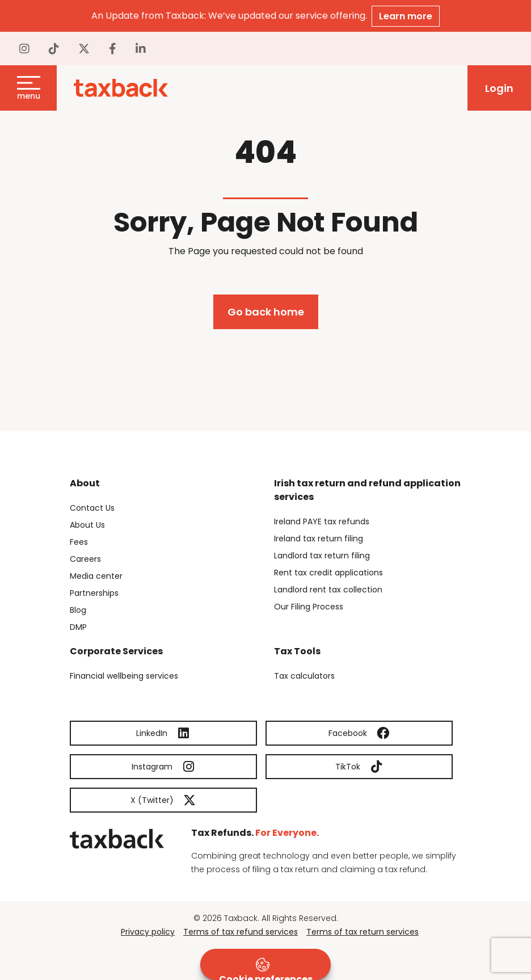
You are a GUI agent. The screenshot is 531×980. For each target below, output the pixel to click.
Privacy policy (148, 932)
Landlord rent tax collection (328, 590)
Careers (85, 559)
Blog (78, 610)
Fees (79, 542)
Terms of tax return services (363, 932)
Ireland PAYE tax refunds (322, 521)
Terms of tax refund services (241, 932)
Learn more (406, 16)
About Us (87, 525)
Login (499, 88)
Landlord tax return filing (322, 556)
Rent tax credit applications (328, 573)
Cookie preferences (266, 969)
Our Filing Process (309, 607)
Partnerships (94, 593)
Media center (96, 576)
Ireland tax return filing (319, 539)
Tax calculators (304, 676)
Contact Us (92, 508)
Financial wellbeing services (124, 676)
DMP (78, 627)
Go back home (266, 312)
